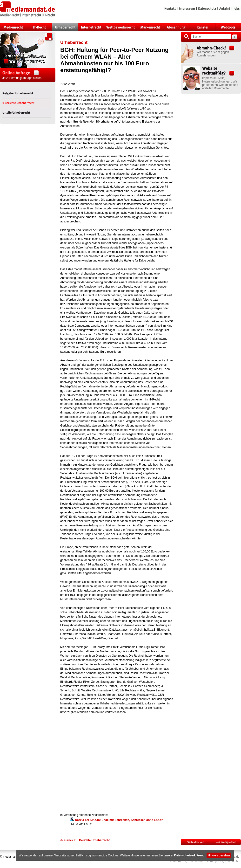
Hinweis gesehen (219, 855)
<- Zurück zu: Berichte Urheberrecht (85, 840)
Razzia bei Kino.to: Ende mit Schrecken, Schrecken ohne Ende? (119, 820)
